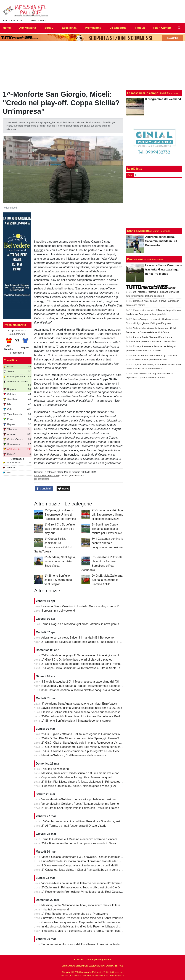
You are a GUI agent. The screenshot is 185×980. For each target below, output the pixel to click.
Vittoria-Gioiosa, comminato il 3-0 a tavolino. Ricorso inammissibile (83, 857)
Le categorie (50, 472)
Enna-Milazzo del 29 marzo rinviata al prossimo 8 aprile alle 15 (81, 861)
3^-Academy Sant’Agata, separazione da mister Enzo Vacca (60, 561)
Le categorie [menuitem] (118, 28)
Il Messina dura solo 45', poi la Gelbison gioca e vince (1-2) (79, 786)
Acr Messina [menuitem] (28, 28)
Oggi (130, 175)
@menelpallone (76, 476)
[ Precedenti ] (17, 353)
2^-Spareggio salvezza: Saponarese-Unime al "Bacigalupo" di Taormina (60, 515)
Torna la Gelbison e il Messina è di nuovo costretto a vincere (79, 839)
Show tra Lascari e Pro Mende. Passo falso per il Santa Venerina (82, 918)
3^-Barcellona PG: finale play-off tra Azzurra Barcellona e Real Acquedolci (88, 716)
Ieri (137, 175)
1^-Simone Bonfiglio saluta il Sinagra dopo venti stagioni (58, 580)
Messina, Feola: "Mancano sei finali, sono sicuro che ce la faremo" (83, 905)
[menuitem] (179, 28)
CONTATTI (111, 966)
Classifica (10, 360)
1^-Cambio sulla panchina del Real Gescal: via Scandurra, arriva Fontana (88, 821)
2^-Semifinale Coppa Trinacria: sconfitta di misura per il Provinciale (107, 529)
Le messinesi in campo (143, 93)
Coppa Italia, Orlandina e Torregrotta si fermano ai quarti (77, 777)
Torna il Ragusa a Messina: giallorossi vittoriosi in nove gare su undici (85, 624)
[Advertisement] (154, 203)
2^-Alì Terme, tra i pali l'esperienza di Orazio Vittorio (74, 826)
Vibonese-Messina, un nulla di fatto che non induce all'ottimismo (82, 883)
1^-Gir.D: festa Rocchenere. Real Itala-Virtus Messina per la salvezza (85, 747)
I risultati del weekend (55, 769)
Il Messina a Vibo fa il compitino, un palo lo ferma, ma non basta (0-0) (85, 931)
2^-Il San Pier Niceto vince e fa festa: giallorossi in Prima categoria (83, 782)
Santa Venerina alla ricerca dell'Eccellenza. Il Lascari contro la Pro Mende (88, 944)
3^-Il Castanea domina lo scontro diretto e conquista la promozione (108, 543)
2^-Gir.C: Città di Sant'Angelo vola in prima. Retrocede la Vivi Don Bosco (87, 743)
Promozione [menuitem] (93, 28)
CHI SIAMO (68, 966)
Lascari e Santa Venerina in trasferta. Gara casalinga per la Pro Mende (86, 606)
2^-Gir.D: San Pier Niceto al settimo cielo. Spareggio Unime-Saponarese (87, 738)
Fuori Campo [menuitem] (162, 28)
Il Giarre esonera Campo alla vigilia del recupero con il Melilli (80, 865)
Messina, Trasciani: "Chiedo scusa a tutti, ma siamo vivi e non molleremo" (88, 773)
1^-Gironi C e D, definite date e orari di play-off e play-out (60, 529)
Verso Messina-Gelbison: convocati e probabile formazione (79, 799)
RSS (121, 966)
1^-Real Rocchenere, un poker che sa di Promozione (75, 914)
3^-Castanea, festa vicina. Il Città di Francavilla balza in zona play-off (85, 870)
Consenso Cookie (84, 960)
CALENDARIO (96, 966)
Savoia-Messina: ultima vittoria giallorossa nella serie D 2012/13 (82, 708)
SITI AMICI (81, 966)
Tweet (63, 489)
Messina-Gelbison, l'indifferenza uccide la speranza (74, 755)
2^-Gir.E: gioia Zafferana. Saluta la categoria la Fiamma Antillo (108, 580)
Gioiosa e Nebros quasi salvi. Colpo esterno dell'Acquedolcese (81, 922)
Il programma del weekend (58, 611)
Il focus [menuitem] (140, 28)
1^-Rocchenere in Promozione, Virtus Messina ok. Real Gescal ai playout (88, 892)
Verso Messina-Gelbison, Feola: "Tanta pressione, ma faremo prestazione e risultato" (95, 804)
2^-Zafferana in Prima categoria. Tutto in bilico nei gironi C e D (81, 887)
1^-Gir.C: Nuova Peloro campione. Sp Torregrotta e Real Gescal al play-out (89, 751)
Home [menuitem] (7, 28)
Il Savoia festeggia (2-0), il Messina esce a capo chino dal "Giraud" (83, 682)
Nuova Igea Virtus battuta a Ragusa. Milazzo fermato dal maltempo (84, 686)
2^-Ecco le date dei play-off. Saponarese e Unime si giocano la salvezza (108, 515)
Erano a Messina (138, 231)
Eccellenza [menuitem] (69, 28)
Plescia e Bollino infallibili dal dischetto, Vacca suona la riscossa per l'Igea (88, 712)
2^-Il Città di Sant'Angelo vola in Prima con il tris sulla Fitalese (80, 808)
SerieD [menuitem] (49, 28)
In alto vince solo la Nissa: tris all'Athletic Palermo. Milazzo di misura (84, 926)
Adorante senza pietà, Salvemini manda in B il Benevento (77, 638)
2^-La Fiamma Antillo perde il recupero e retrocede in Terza (79, 843)
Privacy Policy (103, 960)
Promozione (135, 259)
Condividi (44, 489)
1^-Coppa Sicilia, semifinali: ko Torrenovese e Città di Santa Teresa (84, 668)
